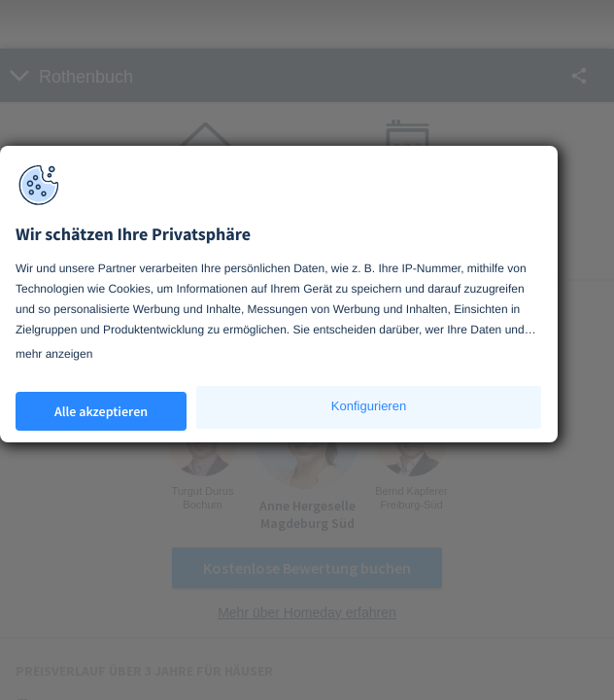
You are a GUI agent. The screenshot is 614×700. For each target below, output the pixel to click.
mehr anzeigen (54, 354)
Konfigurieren (369, 406)
